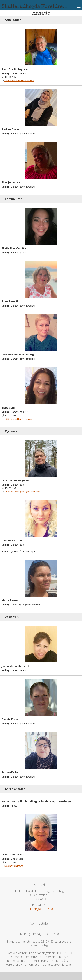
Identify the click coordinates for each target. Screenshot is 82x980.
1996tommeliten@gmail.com (19, 419)
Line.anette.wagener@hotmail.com (22, 492)
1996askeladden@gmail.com (19, 80)
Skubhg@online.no (14, 866)
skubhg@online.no (41, 909)
